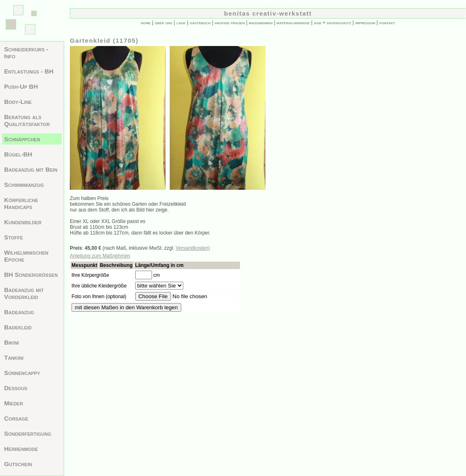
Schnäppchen (22, 139)
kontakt (387, 23)
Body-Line (18, 102)
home (145, 23)
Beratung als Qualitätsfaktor (27, 120)
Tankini (14, 358)
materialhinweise (293, 23)
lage (181, 23)
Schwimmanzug (24, 185)
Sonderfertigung (28, 433)
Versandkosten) (193, 248)
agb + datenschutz (333, 23)
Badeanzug (19, 312)
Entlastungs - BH (29, 71)
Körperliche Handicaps (21, 203)
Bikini (12, 342)
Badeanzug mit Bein (31, 169)
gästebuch (200, 23)
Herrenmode (21, 449)
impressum (365, 23)
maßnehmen (261, 23)
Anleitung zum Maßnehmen (100, 256)
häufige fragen (230, 23)
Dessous (16, 388)
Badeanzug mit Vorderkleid (24, 293)
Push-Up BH (21, 86)
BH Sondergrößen (31, 275)
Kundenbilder (23, 222)
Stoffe (14, 237)
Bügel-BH (18, 154)
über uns (163, 23)
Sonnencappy (22, 373)
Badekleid (18, 327)
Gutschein (18, 464)
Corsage (16, 418)
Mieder (14, 403)
